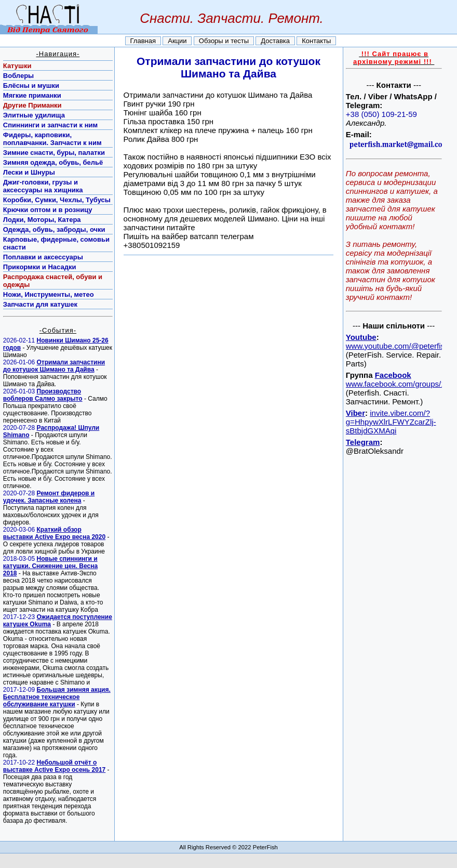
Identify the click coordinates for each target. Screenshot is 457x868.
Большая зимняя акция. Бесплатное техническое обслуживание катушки (57, 697)
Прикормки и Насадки (40, 267)
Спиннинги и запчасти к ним (50, 125)
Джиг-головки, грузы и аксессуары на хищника (43, 186)
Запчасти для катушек (40, 304)
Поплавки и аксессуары (43, 257)
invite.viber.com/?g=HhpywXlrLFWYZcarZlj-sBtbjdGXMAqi (391, 422)
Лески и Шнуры (29, 172)
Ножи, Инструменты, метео (49, 294)
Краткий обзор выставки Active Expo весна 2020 (54, 533)
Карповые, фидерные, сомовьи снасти (56, 243)
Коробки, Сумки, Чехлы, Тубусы (57, 200)
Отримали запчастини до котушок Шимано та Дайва (54, 366)
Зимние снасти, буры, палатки (54, 153)
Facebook (393, 375)
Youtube (361, 337)
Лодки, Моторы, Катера (42, 220)
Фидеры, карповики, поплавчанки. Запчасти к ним (52, 139)
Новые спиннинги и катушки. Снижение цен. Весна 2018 (50, 566)
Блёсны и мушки (31, 86)
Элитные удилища (34, 115)
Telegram (363, 442)
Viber (355, 413)
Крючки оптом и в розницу (48, 210)
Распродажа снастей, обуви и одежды (53, 281)
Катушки (17, 66)
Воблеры (18, 76)
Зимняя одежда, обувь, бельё (53, 162)
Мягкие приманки (32, 95)
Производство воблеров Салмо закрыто (43, 395)
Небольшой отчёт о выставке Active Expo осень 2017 (54, 766)
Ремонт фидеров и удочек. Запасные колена (49, 497)
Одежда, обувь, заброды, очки (54, 229)
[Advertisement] (393, 614)
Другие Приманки (32, 105)
